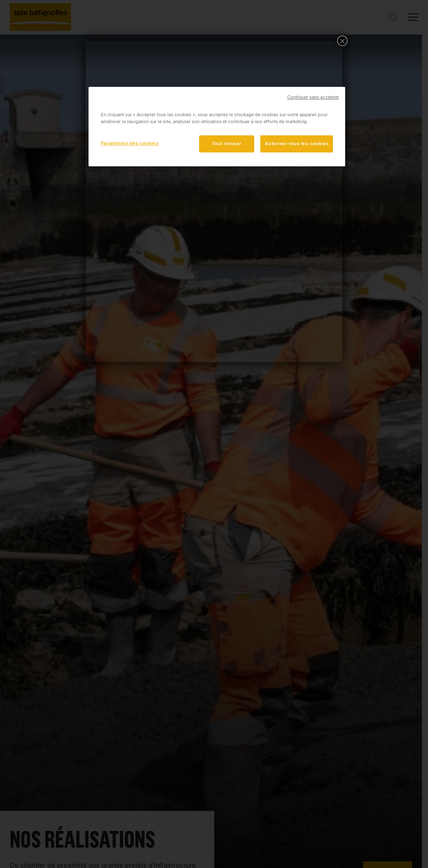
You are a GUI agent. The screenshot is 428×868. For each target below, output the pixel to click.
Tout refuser (227, 144)
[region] (217, 127)
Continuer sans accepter (313, 97)
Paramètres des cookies (130, 143)
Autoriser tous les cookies (297, 144)
